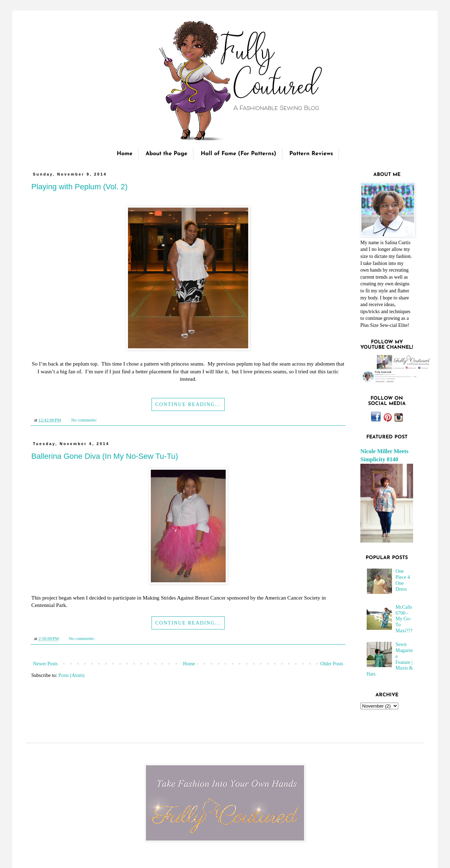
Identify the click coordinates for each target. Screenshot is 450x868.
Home (125, 154)
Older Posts (332, 664)
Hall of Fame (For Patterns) (239, 154)
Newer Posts (45, 664)
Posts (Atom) (71, 675)
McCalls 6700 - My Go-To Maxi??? (404, 619)
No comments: (85, 420)
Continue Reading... (188, 404)
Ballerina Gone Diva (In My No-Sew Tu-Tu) (105, 456)
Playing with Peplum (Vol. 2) (79, 187)
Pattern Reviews (311, 154)
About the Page (166, 154)
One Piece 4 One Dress (403, 580)
